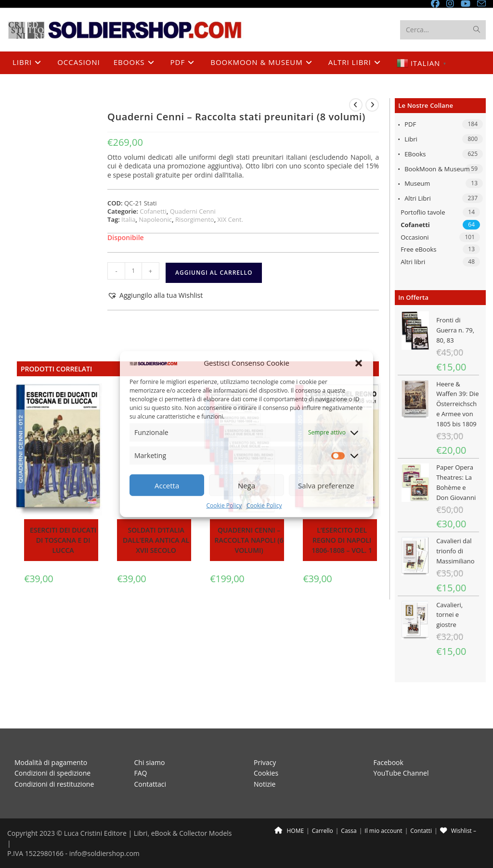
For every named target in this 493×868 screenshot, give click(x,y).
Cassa (349, 809)
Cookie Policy (224, 505)
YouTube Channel (401, 751)
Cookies (266, 751)
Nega (246, 485)
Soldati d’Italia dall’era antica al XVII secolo (156, 541)
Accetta (167, 485)
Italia (128, 219)
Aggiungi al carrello (214, 273)
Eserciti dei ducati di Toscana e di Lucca (63, 541)
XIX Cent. (231, 219)
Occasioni (415, 237)
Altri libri (418, 199)
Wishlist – (458, 809)
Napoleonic (155, 219)
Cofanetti (415, 225)
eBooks (415, 154)
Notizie (265, 762)
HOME (289, 809)
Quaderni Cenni (193, 211)
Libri (411, 140)
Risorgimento (195, 219)
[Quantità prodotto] (133, 271)
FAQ (141, 751)
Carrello (323, 809)
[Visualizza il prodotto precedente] (356, 105)
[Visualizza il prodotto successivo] (372, 105)
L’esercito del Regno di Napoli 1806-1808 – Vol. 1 (342, 541)
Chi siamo (150, 740)
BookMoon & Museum (437, 169)
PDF (410, 125)
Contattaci (150, 762)
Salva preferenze (326, 485)
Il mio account (383, 809)
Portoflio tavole (423, 213)
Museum (417, 184)
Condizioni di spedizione (52, 751)
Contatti (421, 809)
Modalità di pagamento (51, 740)
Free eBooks (418, 250)
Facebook (389, 740)
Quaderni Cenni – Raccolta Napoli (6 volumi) (249, 541)
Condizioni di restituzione (54, 762)
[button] (359, 363)
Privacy (265, 740)
